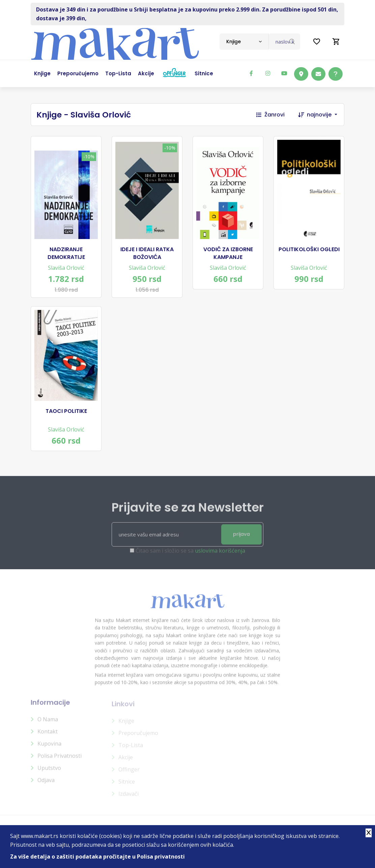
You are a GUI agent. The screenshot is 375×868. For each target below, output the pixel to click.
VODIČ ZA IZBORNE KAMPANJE (228, 253)
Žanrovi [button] (270, 115)
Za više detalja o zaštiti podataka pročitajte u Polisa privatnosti (97, 857)
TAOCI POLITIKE (66, 411)
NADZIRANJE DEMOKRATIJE (66, 253)
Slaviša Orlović (66, 268)
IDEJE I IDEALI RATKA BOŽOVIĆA (147, 253)
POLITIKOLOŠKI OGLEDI (309, 249)
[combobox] (244, 42)
